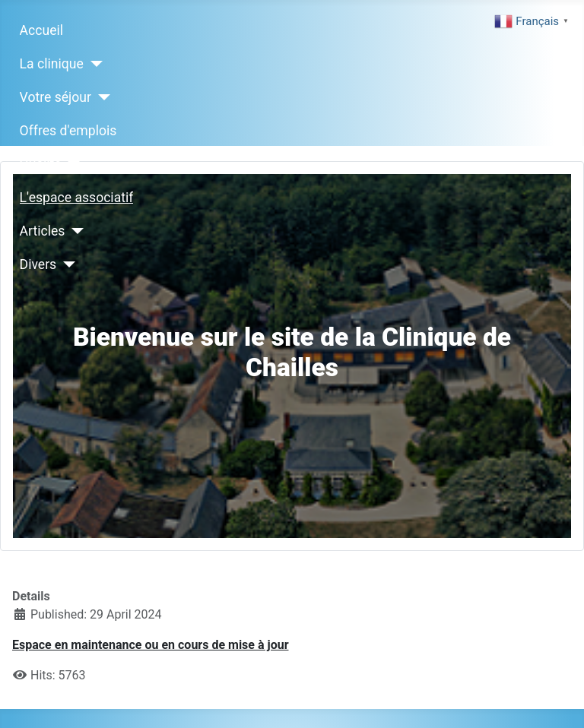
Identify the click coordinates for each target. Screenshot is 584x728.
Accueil (41, 30)
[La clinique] (93, 64)
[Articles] (74, 231)
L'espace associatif (77, 198)
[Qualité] (71, 164)
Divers (38, 264)
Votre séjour (56, 97)
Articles (43, 231)
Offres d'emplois (68, 131)
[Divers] (66, 264)
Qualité (41, 164)
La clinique (52, 64)
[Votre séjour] (101, 97)
